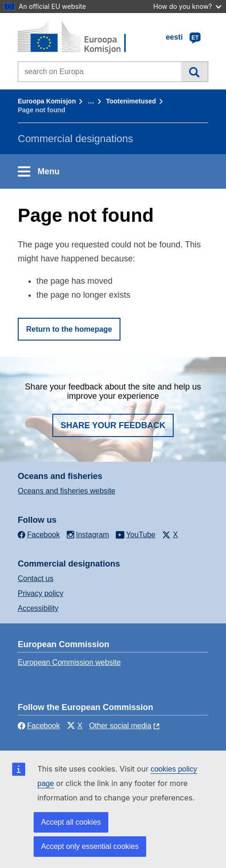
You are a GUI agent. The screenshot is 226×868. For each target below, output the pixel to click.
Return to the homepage (69, 329)
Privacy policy (41, 593)
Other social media (120, 726)
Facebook (39, 726)
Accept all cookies (71, 822)
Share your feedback (113, 425)
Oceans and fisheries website (67, 491)
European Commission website (69, 662)
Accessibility (38, 608)
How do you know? (187, 6)
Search (194, 72)
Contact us (35, 578)
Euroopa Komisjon (47, 101)
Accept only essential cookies (90, 846)
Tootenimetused (131, 101)
